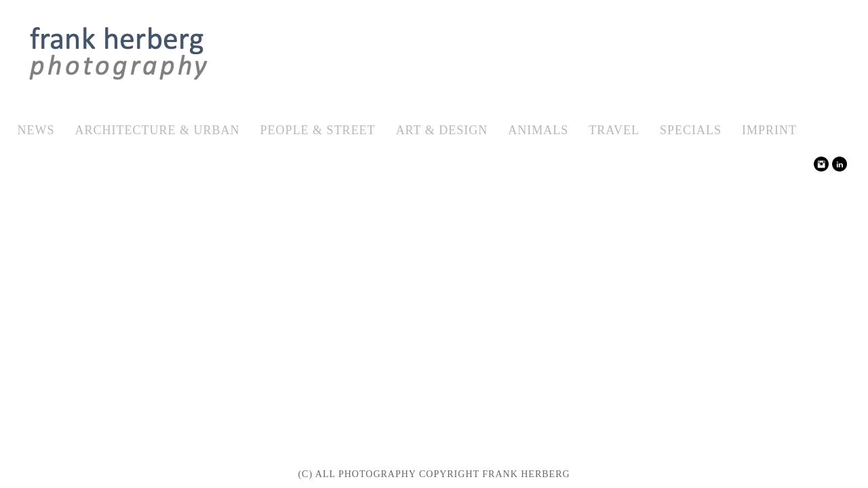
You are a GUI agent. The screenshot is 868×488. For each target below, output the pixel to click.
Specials (691, 130)
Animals (538, 130)
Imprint (769, 130)
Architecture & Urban (158, 130)
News (36, 130)
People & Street (318, 130)
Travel (614, 130)
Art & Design (442, 130)
